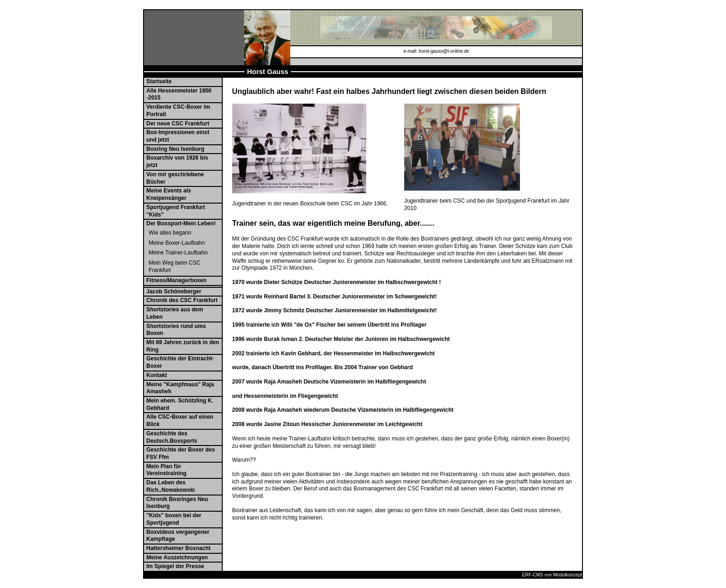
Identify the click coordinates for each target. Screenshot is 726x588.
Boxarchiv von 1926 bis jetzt (177, 161)
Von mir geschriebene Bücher (175, 178)
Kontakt (157, 375)
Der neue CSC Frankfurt (178, 124)
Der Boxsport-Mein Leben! (181, 223)
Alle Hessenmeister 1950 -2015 (179, 94)
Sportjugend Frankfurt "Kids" (176, 211)
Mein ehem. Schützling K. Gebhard (180, 404)
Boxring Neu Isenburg (175, 149)
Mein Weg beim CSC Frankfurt (175, 266)
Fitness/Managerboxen (176, 280)
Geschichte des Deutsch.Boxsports (172, 437)
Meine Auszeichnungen (177, 557)
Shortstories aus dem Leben (175, 313)
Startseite (159, 81)
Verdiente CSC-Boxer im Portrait (178, 111)
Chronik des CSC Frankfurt (182, 300)
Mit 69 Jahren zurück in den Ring (183, 346)
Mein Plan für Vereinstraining (166, 470)
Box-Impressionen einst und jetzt (178, 136)
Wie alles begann (170, 233)
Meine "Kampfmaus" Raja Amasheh (180, 388)
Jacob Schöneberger (174, 291)
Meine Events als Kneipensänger (169, 194)
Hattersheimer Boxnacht (178, 548)
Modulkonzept (568, 575)
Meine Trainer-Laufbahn (178, 253)
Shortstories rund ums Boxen (176, 330)
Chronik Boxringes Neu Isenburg (177, 503)
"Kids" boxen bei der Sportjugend (174, 519)
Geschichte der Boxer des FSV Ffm (181, 453)
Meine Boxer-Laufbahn (177, 243)
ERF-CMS (532, 575)
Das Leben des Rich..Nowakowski (171, 486)
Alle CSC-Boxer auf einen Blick (180, 421)
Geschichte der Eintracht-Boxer (180, 362)
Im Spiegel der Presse (175, 566)
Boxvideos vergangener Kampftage (178, 536)
